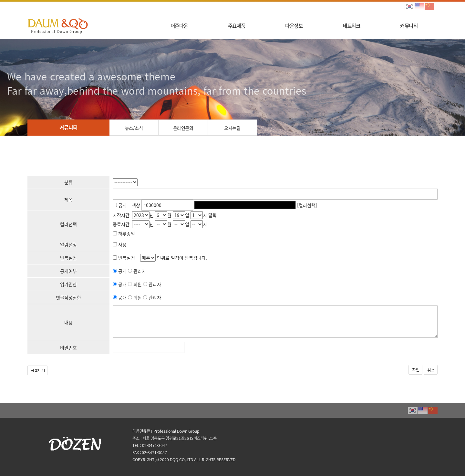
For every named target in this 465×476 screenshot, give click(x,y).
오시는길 (232, 128)
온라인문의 (183, 128)
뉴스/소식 (134, 128)
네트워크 (351, 26)
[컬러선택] (307, 205)
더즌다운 (179, 26)
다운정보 (294, 26)
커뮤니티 (409, 26)
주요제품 (237, 26)
